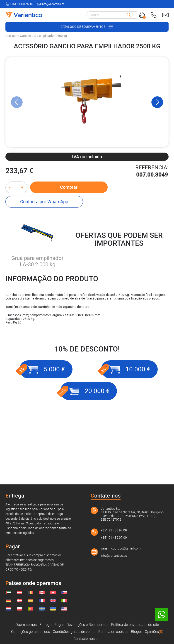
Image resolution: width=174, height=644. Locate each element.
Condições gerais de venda (74, 632)
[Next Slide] (157, 135)
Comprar (64, 221)
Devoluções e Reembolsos (87, 625)
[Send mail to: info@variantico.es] (165, 15)
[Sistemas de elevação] (97, 64)
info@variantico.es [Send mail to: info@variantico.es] (53, 4)
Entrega (46, 625)
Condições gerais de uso (31, 632)
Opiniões (154, 632)
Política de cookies (113, 632)
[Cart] (142, 15)
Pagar (59, 625)
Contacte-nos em (87, 639)
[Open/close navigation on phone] (87, 27)
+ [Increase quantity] (22, 221)
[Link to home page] (23, 15)
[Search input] (106, 15)
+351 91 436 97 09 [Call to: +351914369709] (22, 4)
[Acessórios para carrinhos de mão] (55, 64)
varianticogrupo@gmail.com (121, 548)
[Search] (129, 15)
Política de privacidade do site (135, 625)
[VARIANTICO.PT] (17, 64)
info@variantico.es (114, 556)
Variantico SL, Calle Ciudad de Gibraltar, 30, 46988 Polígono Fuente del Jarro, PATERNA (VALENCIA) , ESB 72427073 (132, 514)
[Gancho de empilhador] (131, 64)
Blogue (137, 632)
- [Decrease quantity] (10, 221)
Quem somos (26, 625)
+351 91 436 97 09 (114, 530)
